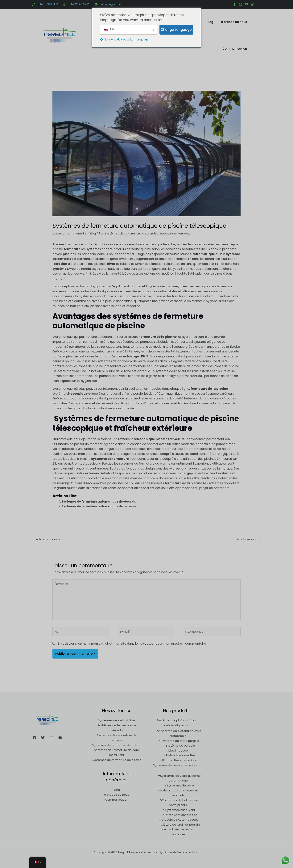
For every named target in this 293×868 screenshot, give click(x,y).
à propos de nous (234, 22)
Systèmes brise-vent (178, 809)
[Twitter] (43, 742)
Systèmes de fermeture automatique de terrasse (101, 506)
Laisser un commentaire (70, 233)
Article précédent (48, 539)
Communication (235, 49)
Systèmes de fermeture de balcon (117, 749)
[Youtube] (60, 742)
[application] (187, 729)
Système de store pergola (178, 745)
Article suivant (248, 539)
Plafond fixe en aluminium (178, 764)
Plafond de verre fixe (178, 759)
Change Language (176, 30)
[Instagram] (52, 742)
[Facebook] (34, 742)
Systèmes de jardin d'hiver (117, 724)
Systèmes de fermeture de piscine (117, 763)
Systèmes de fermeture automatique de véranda (102, 501)
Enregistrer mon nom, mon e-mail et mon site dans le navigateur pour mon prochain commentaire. (132, 648)
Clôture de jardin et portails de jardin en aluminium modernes (178, 828)
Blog (210, 22)
